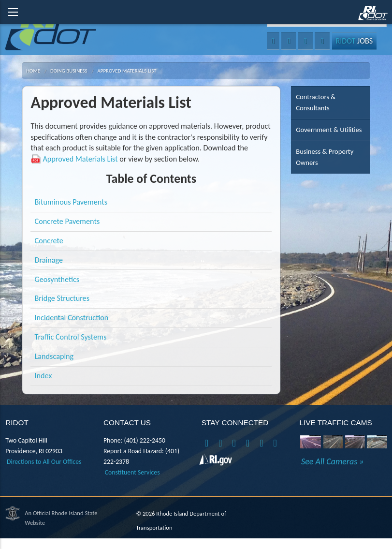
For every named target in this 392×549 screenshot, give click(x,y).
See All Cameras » (332, 461)
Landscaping (54, 356)
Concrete (49, 241)
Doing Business (69, 71)
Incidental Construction (72, 318)
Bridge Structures (62, 298)
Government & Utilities (329, 130)
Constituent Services (132, 472)
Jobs (354, 41)
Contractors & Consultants (316, 102)
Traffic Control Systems (71, 337)
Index (44, 376)
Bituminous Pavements (71, 202)
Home (33, 71)
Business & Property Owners (325, 157)
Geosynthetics (57, 279)
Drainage (49, 260)
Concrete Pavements (67, 221)
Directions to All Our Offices (44, 462)
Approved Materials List (127, 71)
